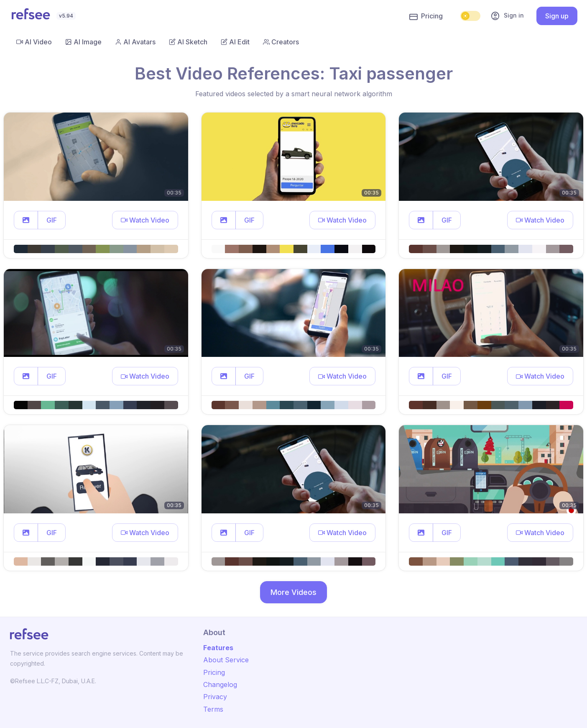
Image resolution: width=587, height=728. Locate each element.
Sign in (507, 16)
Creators (281, 42)
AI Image (83, 42)
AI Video (34, 42)
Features (218, 648)
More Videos (293, 592)
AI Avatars (135, 42)
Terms (213, 709)
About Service (226, 660)
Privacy (215, 697)
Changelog (220, 684)
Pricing (426, 16)
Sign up (557, 16)
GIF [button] (52, 220)
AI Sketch (188, 42)
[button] (26, 220)
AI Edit (235, 42)
